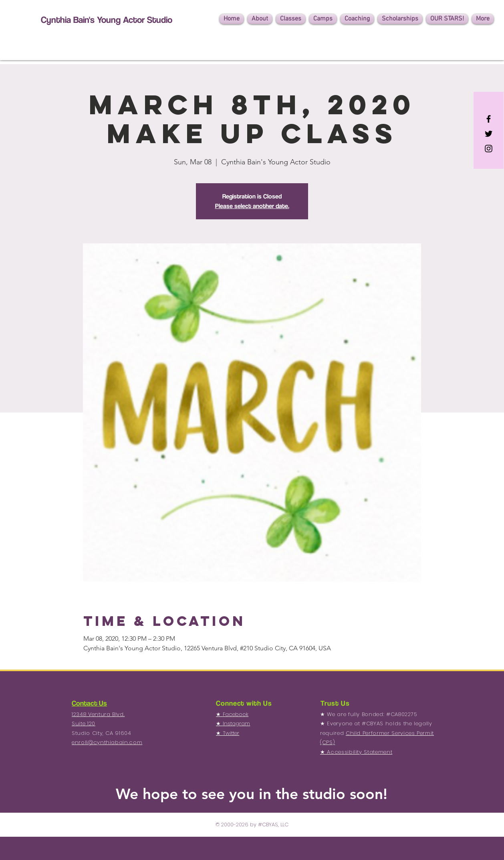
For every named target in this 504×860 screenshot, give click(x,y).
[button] (260, 19)
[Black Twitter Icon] (489, 134)
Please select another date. (252, 206)
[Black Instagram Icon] (489, 149)
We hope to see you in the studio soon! (252, 794)
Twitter (231, 733)
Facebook (236, 714)
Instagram (236, 723)
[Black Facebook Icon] (489, 119)
